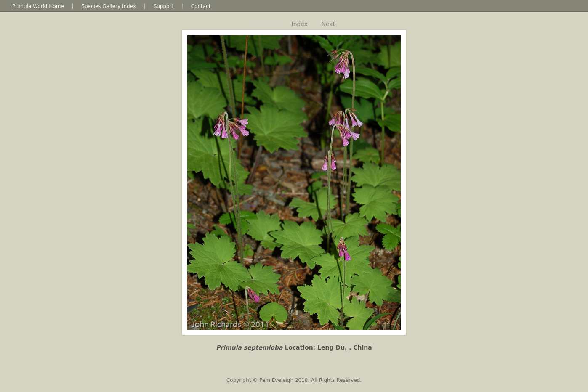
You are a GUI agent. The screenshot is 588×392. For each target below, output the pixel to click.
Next (329, 24)
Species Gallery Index (109, 6)
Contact (201, 6)
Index (300, 24)
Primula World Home (38, 6)
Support (164, 6)
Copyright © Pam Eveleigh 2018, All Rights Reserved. (294, 380)
